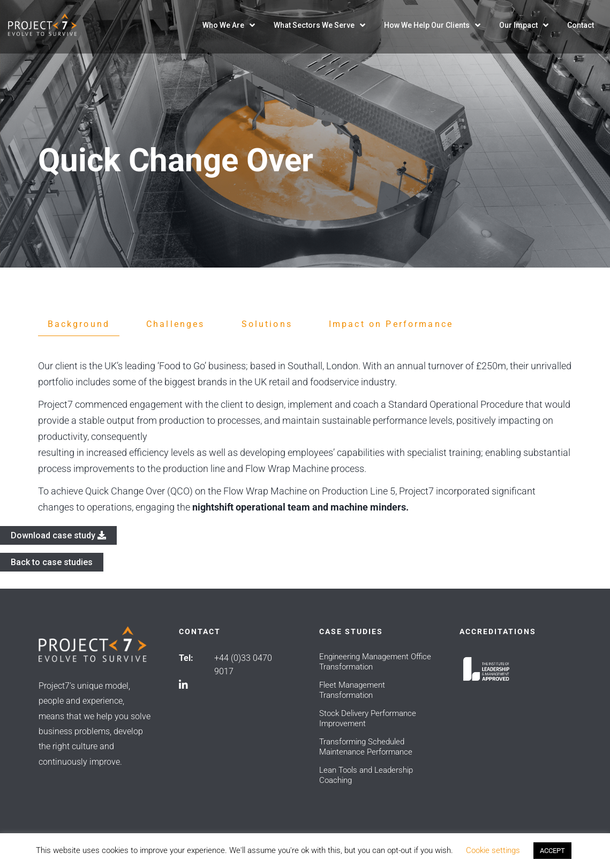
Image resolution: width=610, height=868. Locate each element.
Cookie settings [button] (493, 850)
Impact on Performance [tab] (391, 324)
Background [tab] (79, 324)
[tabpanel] (305, 437)
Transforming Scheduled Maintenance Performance (366, 747)
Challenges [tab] (176, 324)
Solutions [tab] (267, 324)
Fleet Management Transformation (352, 690)
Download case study (58, 535)
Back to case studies (52, 562)
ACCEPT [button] (552, 851)
